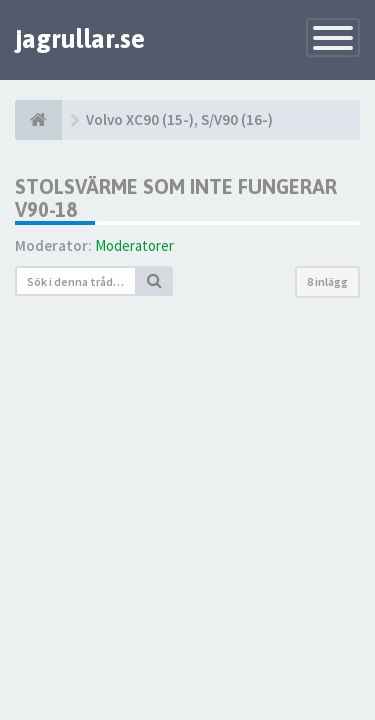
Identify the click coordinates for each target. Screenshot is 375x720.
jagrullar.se (80, 39)
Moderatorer (134, 245)
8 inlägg (327, 281)
